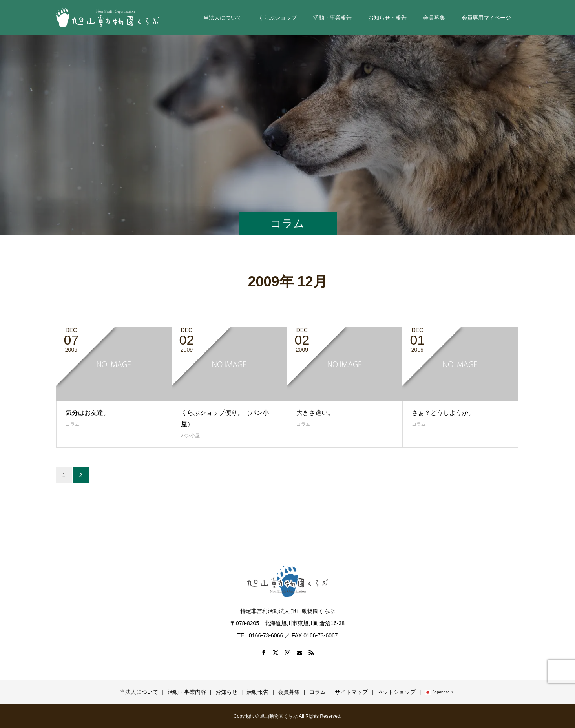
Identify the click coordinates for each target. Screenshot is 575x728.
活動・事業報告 (332, 18)
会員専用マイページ (486, 18)
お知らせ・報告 (387, 18)
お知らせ (226, 692)
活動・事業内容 (187, 692)
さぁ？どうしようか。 (443, 413)
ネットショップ (396, 692)
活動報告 (257, 692)
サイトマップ (351, 692)
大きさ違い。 (315, 413)
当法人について (223, 18)
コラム (73, 424)
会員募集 (434, 18)
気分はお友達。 (88, 413)
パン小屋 (190, 436)
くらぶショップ (277, 18)
